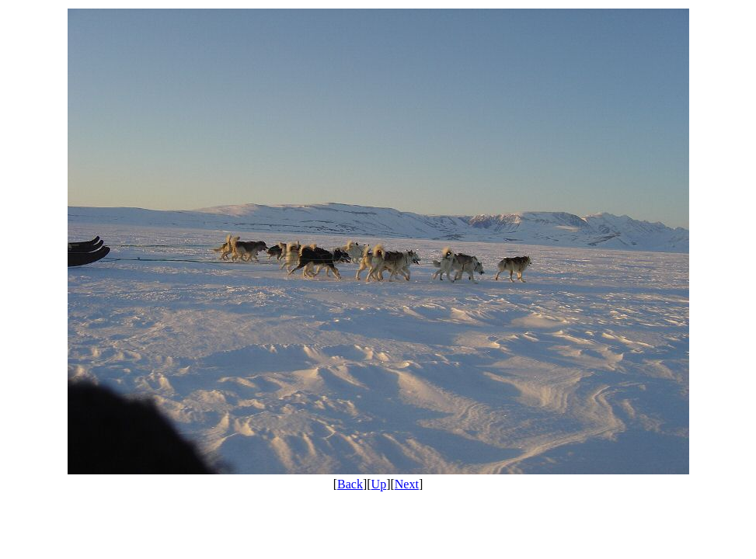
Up (379, 484)
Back (350, 484)
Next (407, 484)
